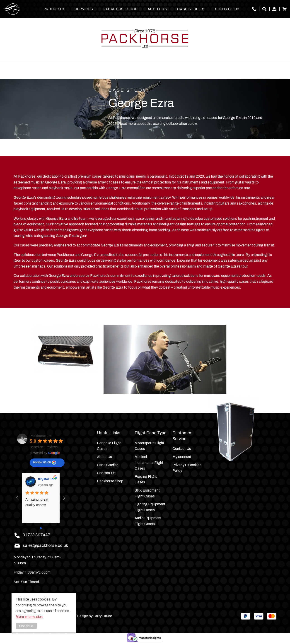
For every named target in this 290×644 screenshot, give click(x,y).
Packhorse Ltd (12, 9)
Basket (285, 9)
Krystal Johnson (47, 479)
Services (84, 9)
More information (29, 617)
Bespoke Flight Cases (109, 446)
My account (274, 9)
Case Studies (191, 9)
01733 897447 (254, 9)
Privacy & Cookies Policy (187, 468)
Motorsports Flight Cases (149, 446)
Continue (26, 626)
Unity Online (103, 616)
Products (54, 9)
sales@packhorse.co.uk (45, 545)
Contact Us (227, 9)
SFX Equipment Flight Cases (147, 493)
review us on (45, 462)
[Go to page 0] (41, 528)
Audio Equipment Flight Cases (148, 521)
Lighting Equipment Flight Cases (150, 507)
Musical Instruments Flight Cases (149, 463)
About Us (157, 9)
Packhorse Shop (121, 9)
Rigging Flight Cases (146, 479)
